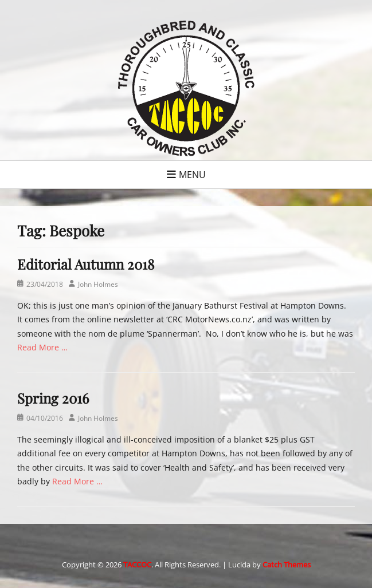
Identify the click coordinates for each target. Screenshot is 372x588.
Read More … (42, 347)
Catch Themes (287, 565)
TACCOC (137, 565)
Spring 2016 (53, 398)
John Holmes (98, 284)
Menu (192, 175)
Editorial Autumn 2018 (86, 264)
